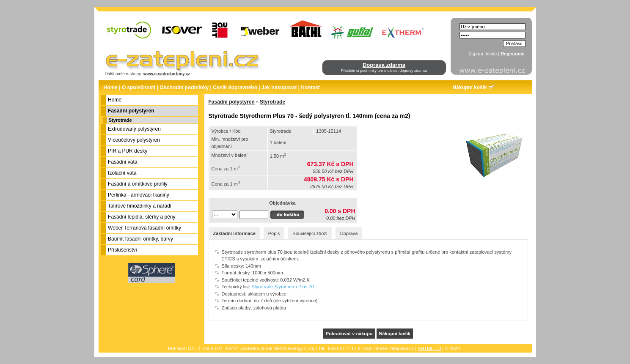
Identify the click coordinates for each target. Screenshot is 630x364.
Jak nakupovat (279, 88)
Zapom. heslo (483, 54)
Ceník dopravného (235, 88)
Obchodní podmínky (184, 88)
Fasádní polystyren (232, 102)
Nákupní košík (469, 88)
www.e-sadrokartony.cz (167, 74)
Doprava (349, 233)
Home (111, 88)
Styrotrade (120, 120)
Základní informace (234, 233)
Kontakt (310, 88)
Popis (274, 233)
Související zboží (310, 233)
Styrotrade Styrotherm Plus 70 (282, 287)
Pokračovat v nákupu (349, 334)
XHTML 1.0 (429, 348)
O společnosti (139, 88)
